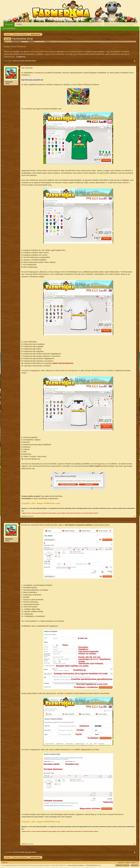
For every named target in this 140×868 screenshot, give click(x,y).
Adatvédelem (135, 865)
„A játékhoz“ (21, 57)
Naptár (19, 24)
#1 (134, 516)
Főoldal (133, 863)
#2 (134, 844)
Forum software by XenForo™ (50, 865)
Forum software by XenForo (17, 865)
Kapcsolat (121, 863)
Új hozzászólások (9, 29)
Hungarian (5, 863)
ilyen (38, 621)
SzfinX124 (31, 42)
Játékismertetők (16, 42)
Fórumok (9, 25)
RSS (137, 863)
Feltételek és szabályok (122, 865)
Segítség (128, 863)
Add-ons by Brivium (84, 865)
